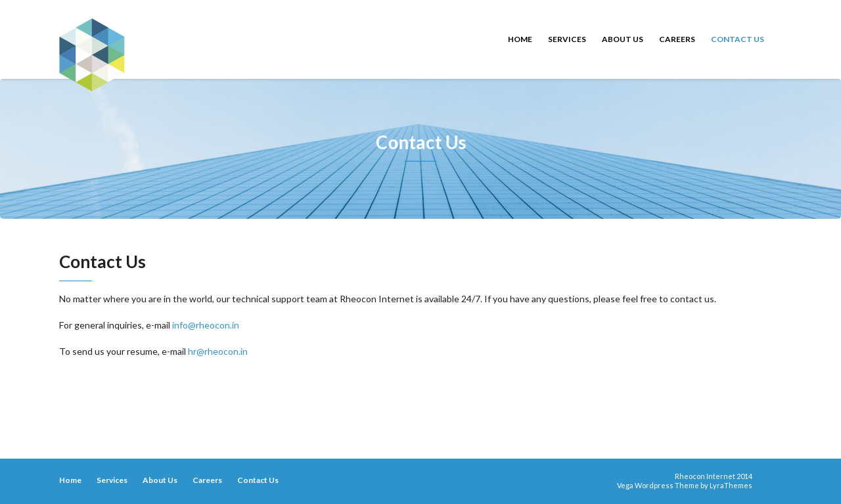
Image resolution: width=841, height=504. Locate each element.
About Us (623, 39)
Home (520, 39)
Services (567, 39)
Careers (677, 39)
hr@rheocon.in (218, 351)
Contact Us (738, 39)
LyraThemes (731, 485)
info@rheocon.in (206, 325)
